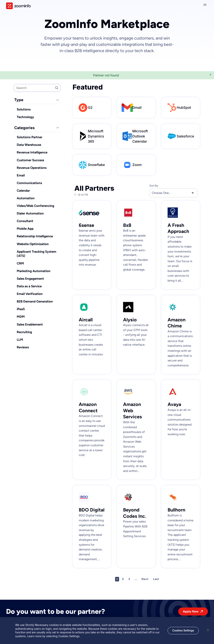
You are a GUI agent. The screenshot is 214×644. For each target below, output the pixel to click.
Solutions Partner (29, 137)
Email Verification (30, 294)
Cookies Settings (183, 632)
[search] (37, 88)
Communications (29, 183)
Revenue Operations (32, 168)
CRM (20, 263)
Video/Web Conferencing (35, 206)
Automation (26, 198)
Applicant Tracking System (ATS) (37, 254)
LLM (20, 340)
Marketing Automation (34, 271)
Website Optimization (33, 244)
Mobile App (25, 229)
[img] (18, 6)
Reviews (23, 347)
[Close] (208, 632)
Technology (25, 117)
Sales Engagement (30, 279)
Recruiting (24, 332)
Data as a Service (29, 286)
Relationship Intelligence (35, 236)
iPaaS (21, 309)
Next (145, 579)
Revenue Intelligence (32, 152)
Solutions (24, 109)
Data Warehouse (29, 145)
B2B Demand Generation (35, 301)
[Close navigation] (206, 5)
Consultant (25, 221)
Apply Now (191, 611)
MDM (21, 317)
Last (156, 579)
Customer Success (30, 160)
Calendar (23, 191)
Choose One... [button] (173, 193)
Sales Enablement (30, 324)
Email (21, 175)
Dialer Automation (30, 213)
